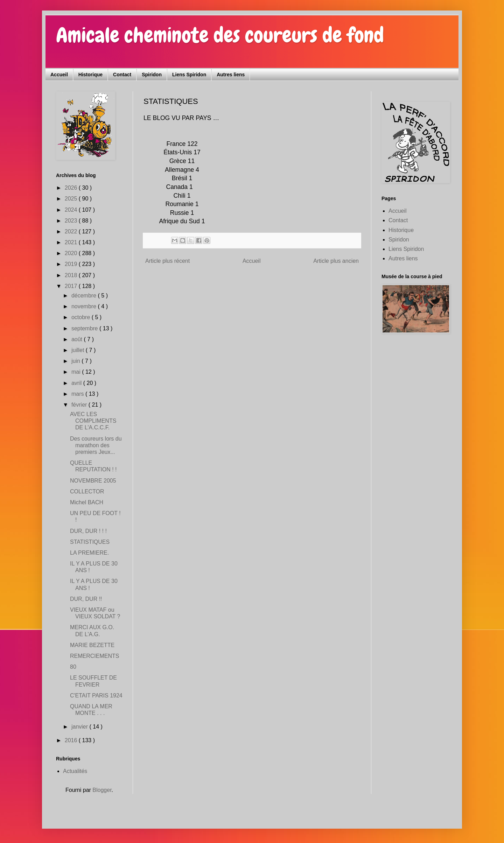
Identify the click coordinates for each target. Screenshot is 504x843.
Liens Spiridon (189, 75)
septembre (85, 328)
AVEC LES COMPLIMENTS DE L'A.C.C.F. (93, 421)
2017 (72, 286)
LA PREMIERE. (89, 553)
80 (73, 667)
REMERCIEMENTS (94, 656)
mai (77, 372)
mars (78, 394)
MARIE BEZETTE (92, 645)
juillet (79, 350)
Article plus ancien (336, 261)
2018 (72, 275)
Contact (122, 75)
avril (77, 383)
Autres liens (231, 75)
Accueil (59, 75)
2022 (72, 231)
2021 (72, 242)
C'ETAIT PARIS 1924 (96, 696)
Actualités (75, 771)
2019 (72, 264)
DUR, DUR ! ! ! (88, 531)
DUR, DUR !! (86, 599)
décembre (85, 296)
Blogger (102, 790)
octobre (82, 317)
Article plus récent (167, 261)
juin (76, 361)
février (80, 405)
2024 (72, 210)
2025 (72, 199)
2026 (72, 188)
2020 (72, 253)
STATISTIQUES (90, 542)
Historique (90, 75)
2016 (72, 740)
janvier (80, 727)
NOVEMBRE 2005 (93, 481)
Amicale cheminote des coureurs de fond (220, 35)
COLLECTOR (87, 491)
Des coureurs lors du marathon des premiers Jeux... (96, 445)
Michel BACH (87, 502)
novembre (85, 306)
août (78, 339)
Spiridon (152, 75)
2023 (72, 221)
